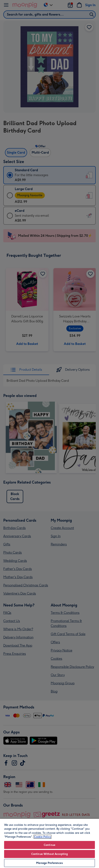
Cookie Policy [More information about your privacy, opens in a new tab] (43, 837)
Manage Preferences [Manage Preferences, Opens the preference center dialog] (49, 863)
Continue (49, 845)
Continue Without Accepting (49, 854)
